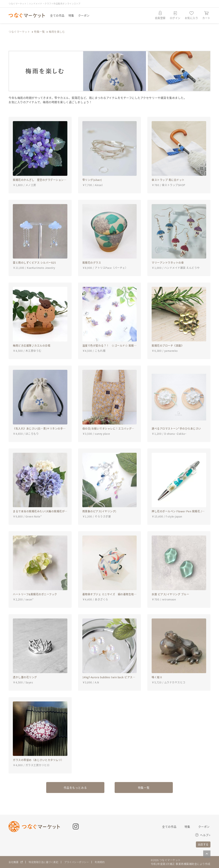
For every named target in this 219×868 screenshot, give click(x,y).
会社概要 (14, 862)
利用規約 (106, 862)
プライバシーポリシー (81, 862)
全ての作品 (57, 15)
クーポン (84, 15)
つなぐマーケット (19, 32)
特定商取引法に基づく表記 (46, 862)
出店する (203, 844)
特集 (71, 15)
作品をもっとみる (75, 787)
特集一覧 (39, 32)
